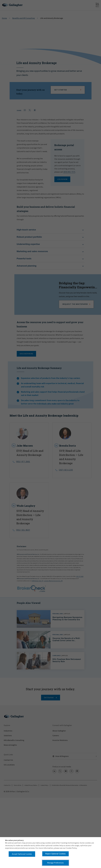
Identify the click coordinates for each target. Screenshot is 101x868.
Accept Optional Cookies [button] (22, 854)
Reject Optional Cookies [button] (55, 854)
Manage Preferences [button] (55, 863)
